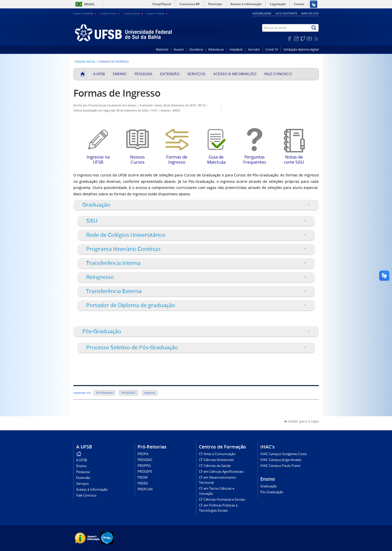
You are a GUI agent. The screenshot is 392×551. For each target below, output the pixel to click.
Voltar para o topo (301, 421)
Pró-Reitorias (104, 393)
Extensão (170, 74)
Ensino (120, 74)
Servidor (254, 49)
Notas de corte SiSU (294, 140)
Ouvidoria (196, 49)
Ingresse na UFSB (98, 140)
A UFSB (99, 74)
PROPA (143, 454)
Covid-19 (272, 49)
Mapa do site (310, 13)
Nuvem (179, 49)
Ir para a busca (134, 13)
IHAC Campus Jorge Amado (281, 460)
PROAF (143, 477)
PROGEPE (145, 472)
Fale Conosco (278, 74)
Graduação (269, 486)
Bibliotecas (216, 49)
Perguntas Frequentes (255, 140)
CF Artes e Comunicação (217, 454)
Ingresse (150, 393)
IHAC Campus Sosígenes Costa (283, 454)
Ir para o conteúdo (86, 13)
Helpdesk (236, 49)
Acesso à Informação (235, 74)
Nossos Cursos (138, 140)
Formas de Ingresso (117, 93)
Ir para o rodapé (157, 13)
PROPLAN (145, 489)
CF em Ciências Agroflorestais (221, 472)
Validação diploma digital (301, 49)
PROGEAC (129, 393)
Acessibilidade (262, 13)
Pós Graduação (272, 492)
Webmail (162, 49)
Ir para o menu (110, 13)
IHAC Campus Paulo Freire (280, 466)
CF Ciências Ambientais (216, 460)
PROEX (143, 483)
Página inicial (85, 62)
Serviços (196, 74)
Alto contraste (286, 13)
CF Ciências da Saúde (215, 466)
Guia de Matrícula (216, 140)
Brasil (89, 4)
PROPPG (144, 466)
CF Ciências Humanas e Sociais (222, 499)
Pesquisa (143, 74)
